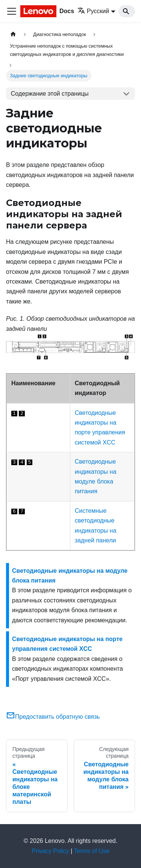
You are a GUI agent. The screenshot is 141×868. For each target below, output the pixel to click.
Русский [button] (93, 11)
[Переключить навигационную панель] (12, 11)
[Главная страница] (13, 34)
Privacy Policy (50, 851)
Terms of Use (92, 851)
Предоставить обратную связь (53, 717)
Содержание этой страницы (50, 94)
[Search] (127, 11)
